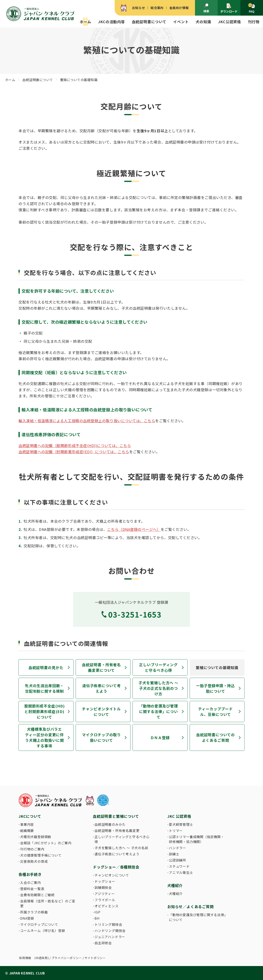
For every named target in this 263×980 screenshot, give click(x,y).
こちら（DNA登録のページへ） (134, 529)
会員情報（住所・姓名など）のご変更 (48, 903)
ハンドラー (178, 848)
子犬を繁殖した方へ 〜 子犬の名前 (121, 848)
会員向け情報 (179, 8)
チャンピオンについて (112, 875)
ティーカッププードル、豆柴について (215, 711)
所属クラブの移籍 (34, 912)
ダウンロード (229, 8)
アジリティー (105, 894)
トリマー (176, 830)
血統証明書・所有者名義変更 (117, 830)
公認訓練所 (178, 860)
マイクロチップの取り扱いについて (101, 737)
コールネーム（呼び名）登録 (43, 931)
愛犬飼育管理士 (181, 824)
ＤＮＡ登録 (160, 737)
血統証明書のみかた (110, 824)
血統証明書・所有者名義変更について (101, 667)
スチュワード (179, 866)
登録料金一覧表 (32, 889)
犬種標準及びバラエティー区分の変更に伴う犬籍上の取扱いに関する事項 (44, 737)
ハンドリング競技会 (110, 931)
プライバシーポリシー (67, 958)
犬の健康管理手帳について (41, 855)
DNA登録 (27, 918)
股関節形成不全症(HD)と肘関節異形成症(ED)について (44, 711)
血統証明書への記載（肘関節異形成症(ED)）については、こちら (74, 452)
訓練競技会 (103, 887)
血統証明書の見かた (46, 667)
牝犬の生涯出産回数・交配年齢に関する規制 (44, 688)
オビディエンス (107, 906)
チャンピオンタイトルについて (101, 711)
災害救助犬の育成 (34, 861)
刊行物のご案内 (32, 849)
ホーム (85, 22)
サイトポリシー (95, 958)
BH (97, 918)
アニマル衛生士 (181, 872)
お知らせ (139, 8)
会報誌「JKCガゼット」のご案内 (46, 843)
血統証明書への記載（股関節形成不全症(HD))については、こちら (75, 445)
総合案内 (157, 8)
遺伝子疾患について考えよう (102, 688)
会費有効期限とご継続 (37, 895)
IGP (97, 912)
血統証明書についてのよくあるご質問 (216, 737)
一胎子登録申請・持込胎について (215, 688)
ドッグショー (105, 881)
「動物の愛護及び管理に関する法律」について (159, 711)
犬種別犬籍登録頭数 (36, 837)
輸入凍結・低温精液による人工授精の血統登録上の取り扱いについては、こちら (87, 421)
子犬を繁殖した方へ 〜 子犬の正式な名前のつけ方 (158, 688)
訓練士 (174, 854)
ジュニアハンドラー (110, 937)
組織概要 (27, 830)
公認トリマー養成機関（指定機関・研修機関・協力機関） (197, 839)
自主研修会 (103, 943)
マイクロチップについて (39, 924)
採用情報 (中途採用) (34, 958)
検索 (206, 8)
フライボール (105, 900)
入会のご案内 (31, 882)
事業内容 (27, 824)
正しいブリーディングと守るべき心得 (158, 667)
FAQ (252, 8)
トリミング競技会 (108, 924)
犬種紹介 (176, 894)
